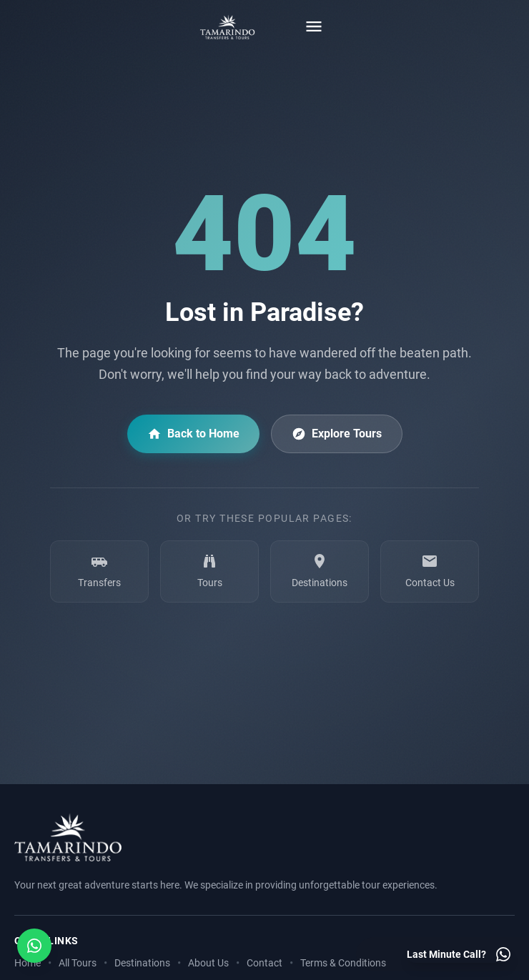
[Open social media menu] (34, 946)
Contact (264, 963)
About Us (208, 963)
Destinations (142, 963)
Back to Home (193, 434)
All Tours (78, 963)
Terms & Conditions (343, 963)
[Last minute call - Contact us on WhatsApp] (459, 954)
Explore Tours (337, 434)
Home (28, 963)
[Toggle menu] (314, 26)
